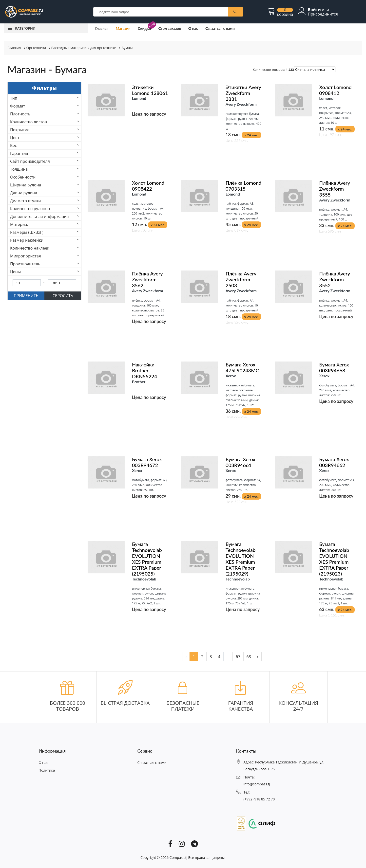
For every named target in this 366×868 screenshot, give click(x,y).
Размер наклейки (27, 240)
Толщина (19, 169)
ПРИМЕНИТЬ (26, 296)
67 (238, 657)
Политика (47, 770)
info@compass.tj (257, 784)
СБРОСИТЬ (63, 296)
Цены (15, 272)
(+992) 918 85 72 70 (259, 799)
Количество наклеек (30, 248)
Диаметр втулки (26, 201)
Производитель (25, 264)
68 (249, 657)
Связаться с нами (220, 28)
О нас (193, 28)
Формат (18, 106)
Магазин (123, 28)
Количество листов (29, 122)
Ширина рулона (26, 185)
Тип (14, 98)
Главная (102, 28)
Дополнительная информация (39, 217)
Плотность (20, 114)
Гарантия (19, 153)
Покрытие (20, 130)
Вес (13, 145)
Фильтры (44, 88)
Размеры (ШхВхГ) (27, 232)
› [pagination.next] (258, 657)
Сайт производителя (30, 161)
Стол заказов (170, 28)
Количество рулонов (30, 209)
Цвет (15, 138)
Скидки (144, 28)
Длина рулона (24, 193)
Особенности (23, 177)
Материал (20, 224)
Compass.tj (178, 858)
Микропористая (26, 256)
